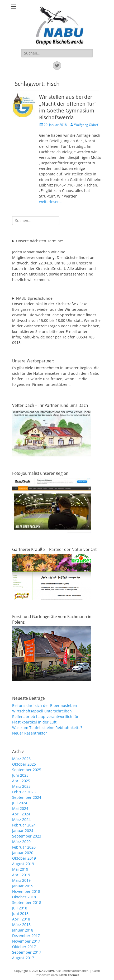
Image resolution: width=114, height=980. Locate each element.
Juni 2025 (20, 775)
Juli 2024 (20, 803)
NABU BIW (47, 971)
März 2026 (21, 759)
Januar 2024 (23, 831)
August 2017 (23, 958)
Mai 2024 (20, 808)
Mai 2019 (20, 869)
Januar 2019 (23, 886)
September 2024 (27, 797)
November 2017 (26, 941)
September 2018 (27, 902)
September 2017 (27, 952)
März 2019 (21, 880)
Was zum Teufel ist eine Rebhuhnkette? (47, 728)
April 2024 (21, 814)
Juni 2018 (20, 913)
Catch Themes (69, 975)
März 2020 (21, 842)
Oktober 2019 (24, 858)
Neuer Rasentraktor (30, 733)
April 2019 (21, 875)
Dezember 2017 (26, 936)
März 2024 (21, 819)
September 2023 (27, 836)
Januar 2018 (23, 930)
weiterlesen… (51, 202)
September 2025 (27, 770)
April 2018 (21, 919)
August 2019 (23, 864)
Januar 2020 (23, 853)
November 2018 (26, 891)
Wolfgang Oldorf (86, 125)
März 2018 (21, 925)
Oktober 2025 (24, 764)
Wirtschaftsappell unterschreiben (42, 711)
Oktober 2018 (24, 897)
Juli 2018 (20, 908)
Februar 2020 (24, 847)
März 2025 (21, 786)
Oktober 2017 (24, 947)
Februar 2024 (24, 825)
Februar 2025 (24, 792)
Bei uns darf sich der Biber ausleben (45, 705)
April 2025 (21, 781)
